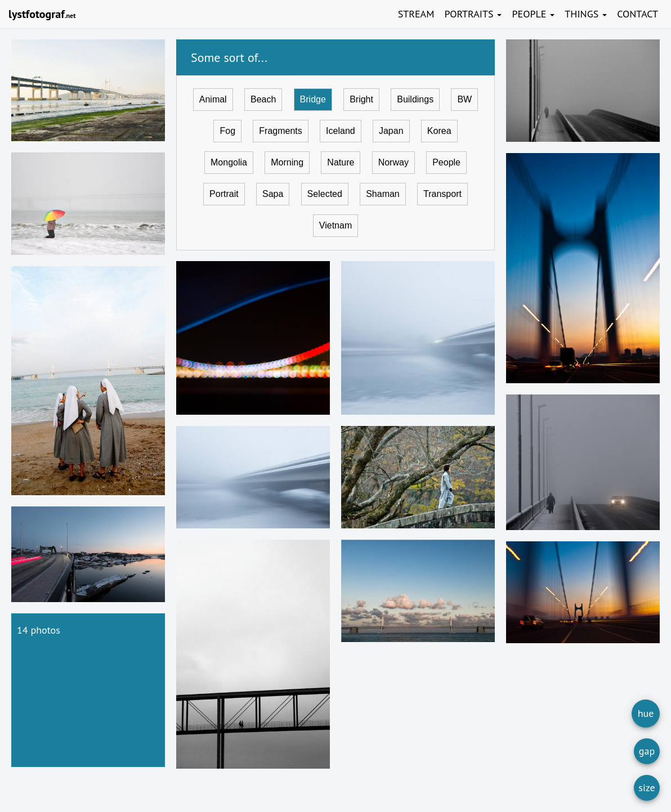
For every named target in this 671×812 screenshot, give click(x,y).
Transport (442, 194)
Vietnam (335, 225)
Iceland (341, 131)
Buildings (415, 99)
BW (464, 99)
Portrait (224, 194)
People (533, 14)
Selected (325, 194)
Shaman (383, 194)
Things (586, 14)
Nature (341, 162)
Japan (391, 131)
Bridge (313, 99)
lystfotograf (42, 14)
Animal (213, 99)
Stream (416, 14)
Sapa (273, 194)
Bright (361, 99)
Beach (263, 99)
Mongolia (229, 162)
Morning (287, 162)
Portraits (473, 14)
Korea (439, 131)
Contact (638, 14)
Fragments (280, 131)
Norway (393, 162)
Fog (227, 131)
